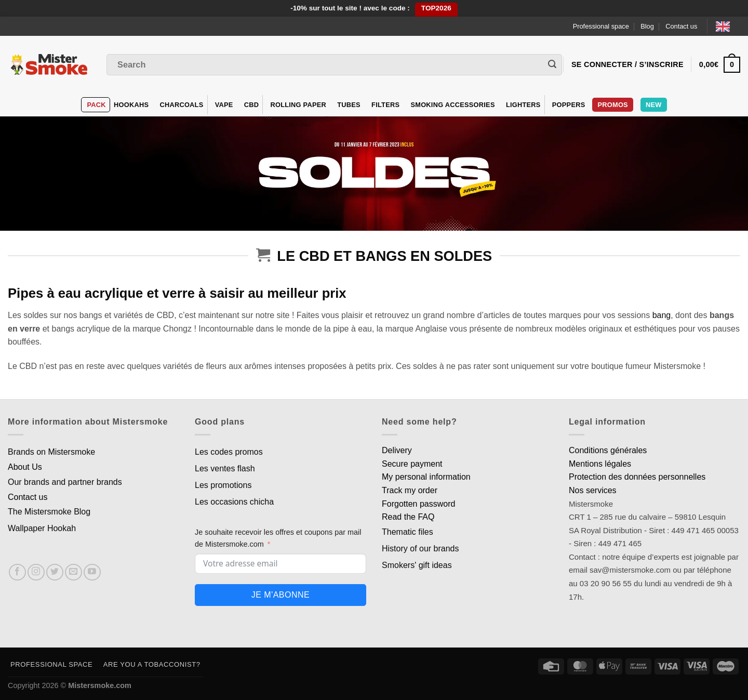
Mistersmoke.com (100, 685)
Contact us (681, 26)
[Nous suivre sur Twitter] (55, 572)
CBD (252, 105)
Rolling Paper (298, 105)
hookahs (131, 105)
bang (662, 315)
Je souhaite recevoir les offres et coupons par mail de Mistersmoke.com (278, 538)
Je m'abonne (280, 595)
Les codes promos (229, 452)
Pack (96, 105)
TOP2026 (436, 8)
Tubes (349, 105)
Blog (647, 26)
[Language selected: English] (728, 26)
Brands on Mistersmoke (51, 452)
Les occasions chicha (234, 502)
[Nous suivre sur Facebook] (17, 572)
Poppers (569, 105)
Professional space (601, 26)
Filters (385, 105)
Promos (612, 105)
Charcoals (181, 105)
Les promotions (223, 485)
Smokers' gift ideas (417, 565)
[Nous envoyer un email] (74, 572)
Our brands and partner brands (65, 482)
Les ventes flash (225, 468)
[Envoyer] (552, 65)
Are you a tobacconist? (152, 664)
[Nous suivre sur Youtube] (92, 572)
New (654, 105)
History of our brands (420, 549)
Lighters (523, 105)
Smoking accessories (452, 105)
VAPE (224, 105)
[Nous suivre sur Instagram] (36, 572)
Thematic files (408, 532)
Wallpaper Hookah (42, 528)
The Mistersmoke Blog (49, 512)
